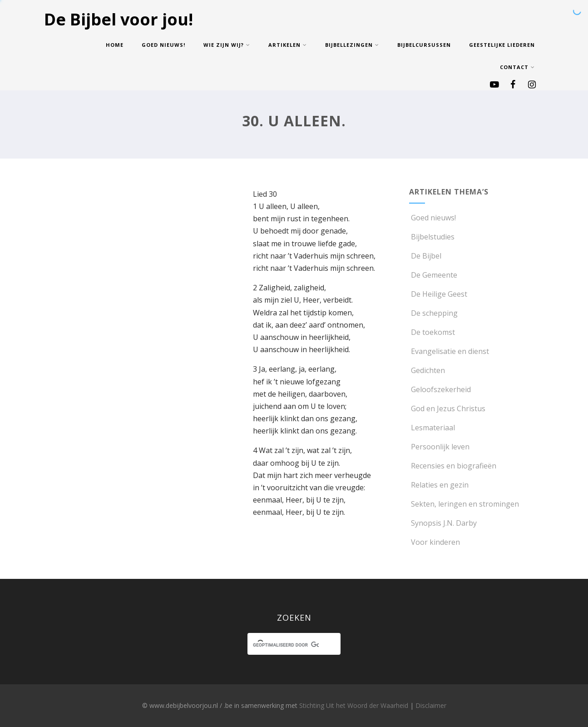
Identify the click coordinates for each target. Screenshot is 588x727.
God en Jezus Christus (447, 408)
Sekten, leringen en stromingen (464, 504)
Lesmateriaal (432, 428)
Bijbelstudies (432, 237)
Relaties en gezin (439, 485)
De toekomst (432, 332)
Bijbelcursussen (424, 45)
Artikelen (288, 45)
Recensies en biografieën (453, 466)
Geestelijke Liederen (502, 45)
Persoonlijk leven (439, 447)
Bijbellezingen (352, 45)
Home (115, 45)
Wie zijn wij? (227, 45)
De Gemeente (433, 275)
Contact (517, 67)
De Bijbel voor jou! (119, 19)
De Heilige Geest (438, 294)
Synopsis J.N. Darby (443, 523)
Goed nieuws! (163, 45)
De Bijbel (425, 256)
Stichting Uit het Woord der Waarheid (354, 705)
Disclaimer (431, 705)
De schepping (433, 313)
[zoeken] (286, 645)
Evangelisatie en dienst (449, 351)
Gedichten (427, 370)
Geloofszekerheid (440, 389)
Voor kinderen (435, 542)
